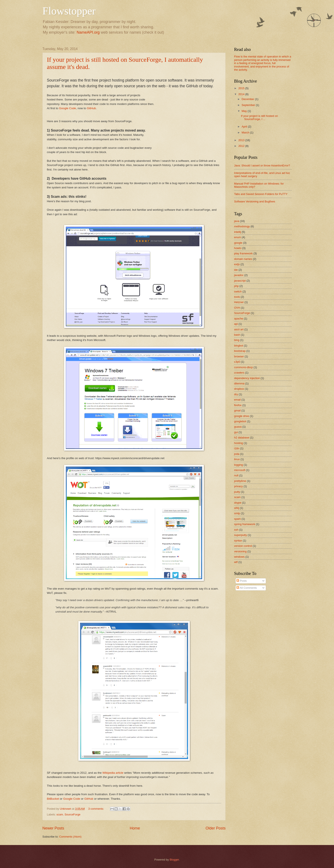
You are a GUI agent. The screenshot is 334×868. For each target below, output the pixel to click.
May (245, 111)
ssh (236, 530)
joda (237, 454)
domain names (243, 259)
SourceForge (72, 814)
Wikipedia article (113, 773)
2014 (242, 94)
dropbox (239, 389)
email (237, 400)
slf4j (237, 508)
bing (237, 340)
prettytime (240, 481)
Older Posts (216, 828)
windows (239, 557)
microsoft (240, 470)
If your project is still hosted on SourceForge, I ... (259, 117)
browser (239, 356)
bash (237, 335)
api (236, 324)
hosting (239, 443)
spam (237, 519)
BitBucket (53, 799)
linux (237, 459)
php (236, 286)
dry (236, 394)
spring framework (245, 524)
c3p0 (237, 362)
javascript (240, 281)
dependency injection (247, 378)
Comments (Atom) (70, 837)
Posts (242, 581)
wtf (236, 562)
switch (238, 291)
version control (243, 546)
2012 (242, 146)
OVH (237, 308)
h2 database (242, 438)
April (245, 127)
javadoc (239, 275)
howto (238, 248)
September (249, 105)
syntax (238, 541)
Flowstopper (69, 11)
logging (239, 465)
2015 (242, 88)
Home (135, 828)
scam (60, 814)
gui (236, 432)
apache (239, 319)
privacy (238, 486)
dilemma (239, 383)
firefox (238, 405)
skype (238, 503)
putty (237, 492)
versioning (240, 551)
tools (237, 297)
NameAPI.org (88, 32)
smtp (237, 513)
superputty (240, 535)
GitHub (91, 108)
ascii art (239, 329)
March (246, 132)
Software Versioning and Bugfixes (255, 201)
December (248, 99)
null (236, 475)
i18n (237, 448)
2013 (242, 140)
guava (238, 427)
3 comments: (96, 809)
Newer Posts (53, 828)
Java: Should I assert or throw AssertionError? (262, 165)
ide (236, 270)
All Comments (247, 588)
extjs (237, 264)
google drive (242, 416)
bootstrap (240, 351)
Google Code (68, 108)
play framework (243, 253)
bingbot (239, 346)
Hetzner (239, 302)
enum (238, 237)
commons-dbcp (243, 367)
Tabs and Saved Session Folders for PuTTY (261, 194)
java (237, 221)
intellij (238, 232)
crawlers (239, 373)
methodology (242, 226)
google (238, 243)
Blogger (174, 860)
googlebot (240, 421)
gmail (237, 410)
